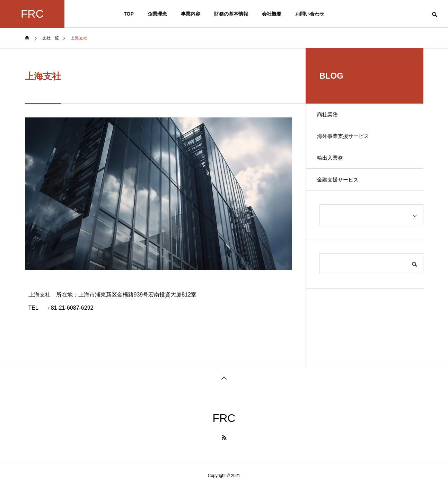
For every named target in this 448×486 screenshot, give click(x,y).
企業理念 (157, 14)
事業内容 (191, 14)
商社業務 (331, 116)
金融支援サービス (342, 188)
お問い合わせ (310, 14)
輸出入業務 (333, 164)
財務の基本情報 (231, 14)
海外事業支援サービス (347, 140)
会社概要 (272, 14)
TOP (129, 14)
